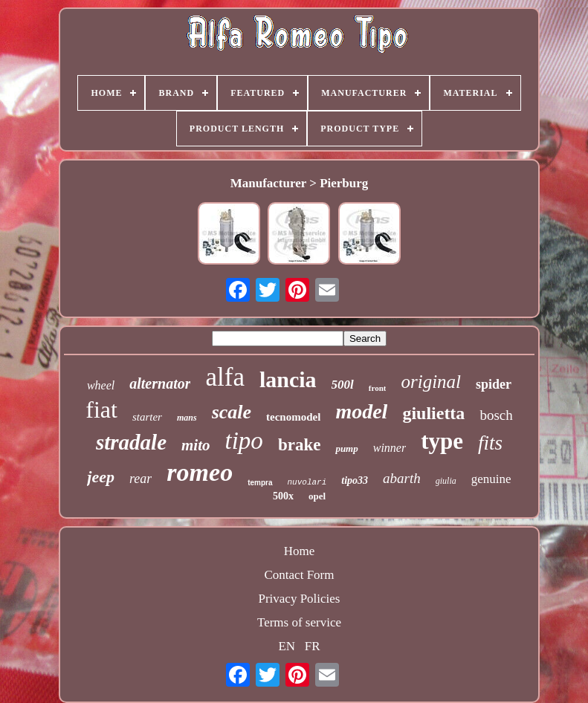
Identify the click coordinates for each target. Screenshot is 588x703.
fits (490, 443)
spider (494, 384)
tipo (244, 441)
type (442, 441)
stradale (131, 442)
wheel (101, 385)
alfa (224, 377)
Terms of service (299, 622)
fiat (101, 409)
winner (390, 448)
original (431, 382)
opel (317, 496)
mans (187, 418)
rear (140, 479)
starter (147, 417)
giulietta (433, 413)
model (361, 411)
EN (287, 646)
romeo (200, 472)
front (378, 388)
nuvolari (307, 482)
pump (346, 448)
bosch (496, 415)
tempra (260, 483)
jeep (101, 477)
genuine (491, 479)
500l (343, 385)
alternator (160, 383)
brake (300, 445)
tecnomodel (293, 417)
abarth (402, 478)
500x (283, 496)
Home (300, 551)
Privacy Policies (299, 599)
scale (232, 412)
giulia (446, 481)
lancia (288, 379)
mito (196, 445)
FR (313, 646)
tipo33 (355, 480)
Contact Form (300, 575)
